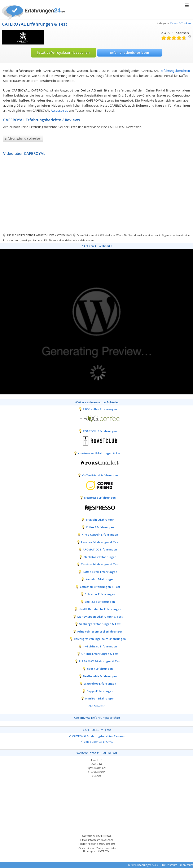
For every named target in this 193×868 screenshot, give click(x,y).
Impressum (186, 865)
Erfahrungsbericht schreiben (23, 139)
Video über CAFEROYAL (98, 742)
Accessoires (59, 110)
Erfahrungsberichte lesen (130, 52)
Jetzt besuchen (63, 52)
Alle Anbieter (96, 706)
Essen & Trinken (181, 23)
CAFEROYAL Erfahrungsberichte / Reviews (98, 736)
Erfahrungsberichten (175, 71)
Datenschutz (170, 865)
